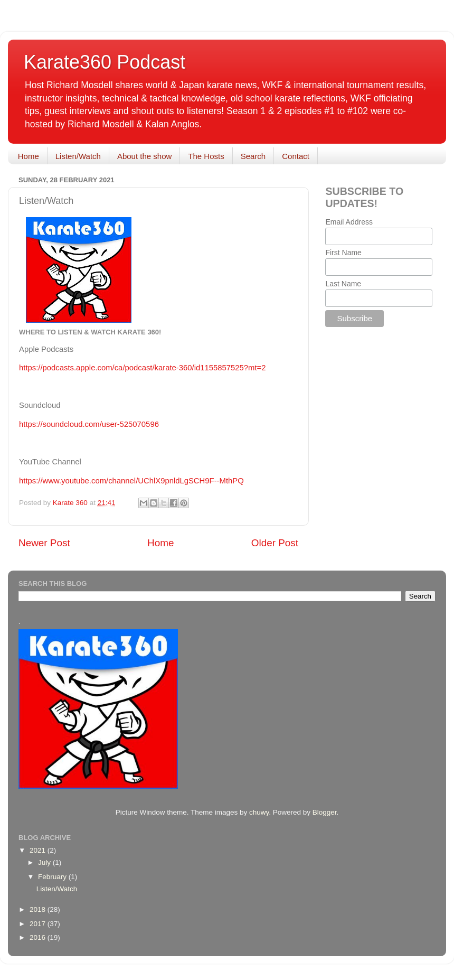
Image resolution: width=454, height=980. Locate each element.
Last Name (343, 284)
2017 (39, 924)
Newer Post (44, 543)
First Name (343, 253)
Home (29, 156)
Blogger (325, 812)
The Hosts (206, 156)
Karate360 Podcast (105, 62)
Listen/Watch (78, 156)
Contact (296, 156)
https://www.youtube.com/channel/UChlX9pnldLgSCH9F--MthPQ (131, 481)
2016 (39, 937)
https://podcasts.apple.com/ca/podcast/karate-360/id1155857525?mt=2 (142, 368)
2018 (39, 909)
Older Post (275, 543)
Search (253, 156)
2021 (39, 850)
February (53, 877)
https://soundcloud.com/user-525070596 (89, 424)
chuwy (259, 812)
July (45, 862)
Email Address (349, 222)
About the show (144, 156)
